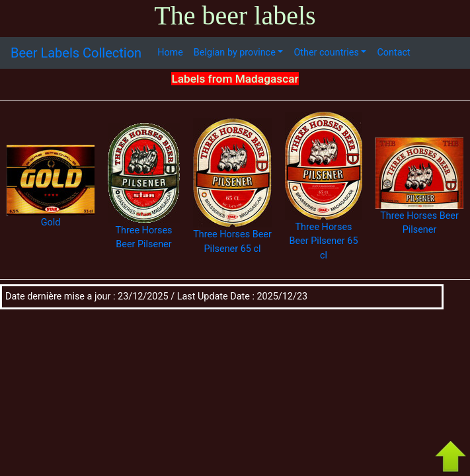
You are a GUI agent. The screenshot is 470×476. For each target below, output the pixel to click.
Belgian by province (235, 53)
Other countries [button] (326, 53)
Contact (393, 53)
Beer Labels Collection (76, 53)
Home (170, 53)
